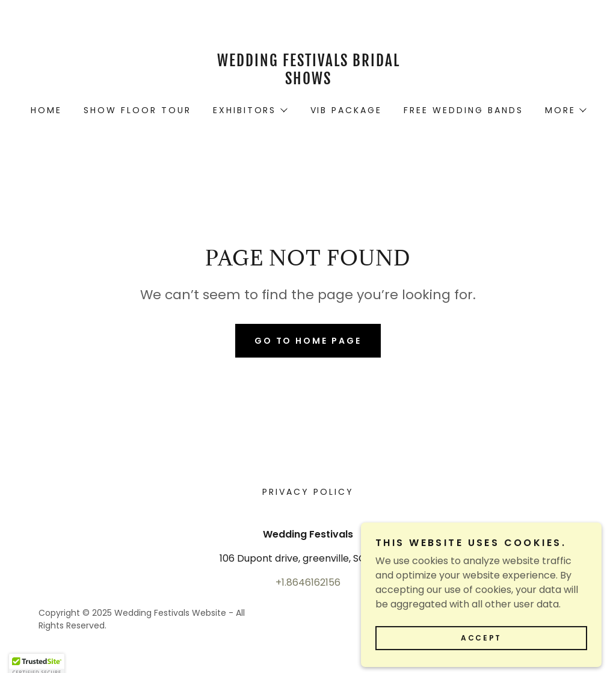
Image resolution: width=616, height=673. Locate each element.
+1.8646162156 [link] (308, 582)
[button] (250, 110)
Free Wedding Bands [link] (464, 110)
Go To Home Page (308, 341)
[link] (308, 81)
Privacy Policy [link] (308, 492)
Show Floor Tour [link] (137, 110)
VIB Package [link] (346, 110)
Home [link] (46, 110)
